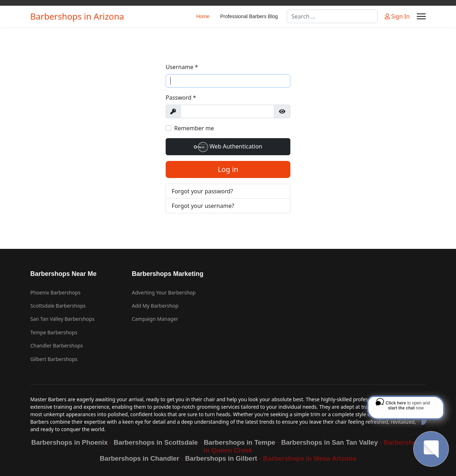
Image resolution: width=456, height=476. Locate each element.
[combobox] (332, 16)
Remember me (194, 128)
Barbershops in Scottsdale (156, 442)
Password (181, 98)
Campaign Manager (155, 319)
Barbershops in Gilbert (221, 458)
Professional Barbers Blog (249, 16)
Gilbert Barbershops (54, 359)
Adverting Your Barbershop (164, 292)
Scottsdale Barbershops (58, 306)
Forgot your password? (202, 191)
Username (182, 67)
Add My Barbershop (155, 306)
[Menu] (421, 16)
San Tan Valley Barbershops (62, 319)
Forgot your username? (203, 206)
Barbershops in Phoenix (70, 442)
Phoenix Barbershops (55, 292)
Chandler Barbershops (57, 346)
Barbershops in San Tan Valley (329, 442)
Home (203, 16)
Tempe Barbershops (54, 332)
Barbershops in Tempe (240, 442)
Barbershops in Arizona (77, 16)
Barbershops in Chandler (139, 458)
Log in (228, 169)
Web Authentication (228, 147)
